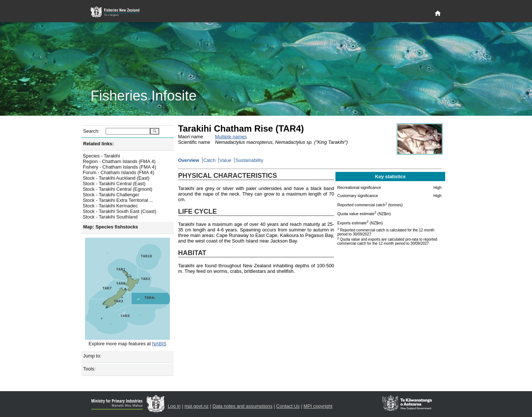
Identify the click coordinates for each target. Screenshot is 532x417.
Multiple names (231, 137)
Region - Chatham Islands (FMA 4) (119, 161)
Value (225, 160)
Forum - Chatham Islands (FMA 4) (118, 172)
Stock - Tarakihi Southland (110, 217)
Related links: (98, 144)
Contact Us (288, 406)
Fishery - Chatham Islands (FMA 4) (119, 167)
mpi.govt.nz (196, 406)
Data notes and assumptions (242, 406)
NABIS (159, 344)
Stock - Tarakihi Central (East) (114, 184)
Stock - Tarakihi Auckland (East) (116, 178)
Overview (189, 160)
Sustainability (249, 160)
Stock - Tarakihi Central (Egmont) (117, 189)
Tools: (89, 369)
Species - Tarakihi (101, 156)
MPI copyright (318, 406)
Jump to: (92, 356)
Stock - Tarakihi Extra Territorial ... (118, 200)
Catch (209, 160)
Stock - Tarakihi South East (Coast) (120, 211)
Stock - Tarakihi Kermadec (110, 206)
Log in (174, 406)
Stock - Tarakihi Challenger (111, 195)
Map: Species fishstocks (111, 227)
